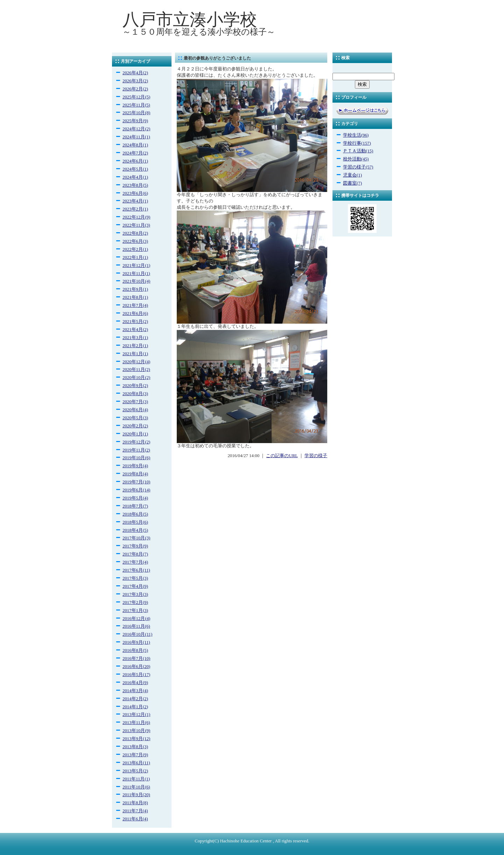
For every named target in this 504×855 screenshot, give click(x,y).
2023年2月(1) (135, 209)
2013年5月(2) (135, 771)
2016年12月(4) (136, 619)
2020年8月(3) (135, 394)
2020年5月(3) (135, 418)
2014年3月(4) (135, 691)
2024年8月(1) (135, 145)
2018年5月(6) (135, 522)
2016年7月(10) (136, 659)
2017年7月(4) (135, 562)
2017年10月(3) (136, 538)
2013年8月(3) (135, 747)
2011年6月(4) (135, 819)
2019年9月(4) (135, 466)
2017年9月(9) (135, 546)
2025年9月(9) (135, 121)
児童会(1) (352, 175)
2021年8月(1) (135, 297)
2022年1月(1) (135, 257)
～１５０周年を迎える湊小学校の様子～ (199, 32)
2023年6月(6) (135, 193)
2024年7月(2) (135, 153)
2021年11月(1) (136, 274)
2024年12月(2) (136, 129)
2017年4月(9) (135, 586)
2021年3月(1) (135, 338)
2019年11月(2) (136, 450)
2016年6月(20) (136, 667)
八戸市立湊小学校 (190, 19)
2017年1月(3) (135, 611)
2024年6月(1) (135, 161)
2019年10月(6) (136, 458)
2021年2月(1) (135, 346)
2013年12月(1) (136, 715)
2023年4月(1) (135, 201)
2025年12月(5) (136, 97)
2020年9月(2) (135, 386)
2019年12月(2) (136, 442)
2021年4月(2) (135, 330)
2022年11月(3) (136, 225)
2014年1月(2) (135, 707)
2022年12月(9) (136, 217)
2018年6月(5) (135, 514)
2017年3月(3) (135, 594)
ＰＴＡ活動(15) (358, 151)
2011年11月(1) (136, 779)
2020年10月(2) (136, 378)
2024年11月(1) (136, 137)
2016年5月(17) (136, 675)
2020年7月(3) (135, 402)
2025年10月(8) (136, 113)
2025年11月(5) (136, 105)
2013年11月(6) (136, 723)
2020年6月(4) (135, 410)
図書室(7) (352, 183)
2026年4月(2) (135, 73)
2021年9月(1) (135, 289)
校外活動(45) (356, 159)
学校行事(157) (357, 143)
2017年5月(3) (135, 578)
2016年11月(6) (136, 626)
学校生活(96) (356, 135)
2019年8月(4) (135, 474)
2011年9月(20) (136, 795)
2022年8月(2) (135, 233)
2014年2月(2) (135, 699)
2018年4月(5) (135, 530)
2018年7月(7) (135, 506)
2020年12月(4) (136, 362)
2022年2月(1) (135, 249)
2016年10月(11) (137, 634)
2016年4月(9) (135, 683)
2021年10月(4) (136, 281)
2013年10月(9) (136, 731)
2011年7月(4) (135, 811)
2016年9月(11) (136, 642)
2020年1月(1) (135, 434)
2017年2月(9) (135, 602)
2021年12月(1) (136, 266)
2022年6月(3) (135, 241)
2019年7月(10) (136, 482)
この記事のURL (282, 456)
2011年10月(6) (136, 787)
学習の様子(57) (358, 167)
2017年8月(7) (135, 554)
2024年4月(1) (135, 177)
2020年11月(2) (136, 370)
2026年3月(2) (135, 81)
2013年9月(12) (136, 739)
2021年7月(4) (135, 305)
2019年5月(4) (135, 498)
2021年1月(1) (135, 354)
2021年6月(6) (135, 313)
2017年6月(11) (136, 570)
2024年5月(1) (135, 169)
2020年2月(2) (135, 426)
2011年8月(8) (135, 803)
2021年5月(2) (135, 322)
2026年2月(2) (135, 89)
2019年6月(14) (136, 490)
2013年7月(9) (135, 755)
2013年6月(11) (136, 763)
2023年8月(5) (135, 185)
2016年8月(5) (135, 650)
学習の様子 (316, 456)
